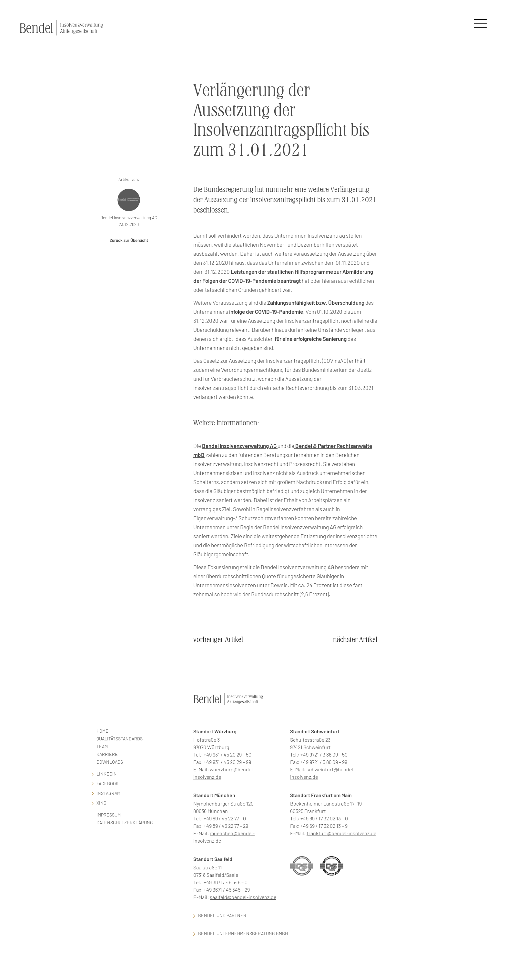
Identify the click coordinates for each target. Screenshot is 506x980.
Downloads (110, 762)
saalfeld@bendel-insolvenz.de (243, 897)
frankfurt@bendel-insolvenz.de (341, 833)
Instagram (108, 793)
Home (102, 731)
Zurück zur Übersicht (129, 240)
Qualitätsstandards (120, 739)
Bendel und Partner (222, 915)
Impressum (109, 815)
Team (102, 746)
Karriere (107, 754)
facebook (108, 783)
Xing (101, 803)
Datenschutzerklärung (125, 822)
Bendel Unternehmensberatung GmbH (243, 933)
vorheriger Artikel (218, 640)
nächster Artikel (355, 640)
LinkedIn (107, 774)
